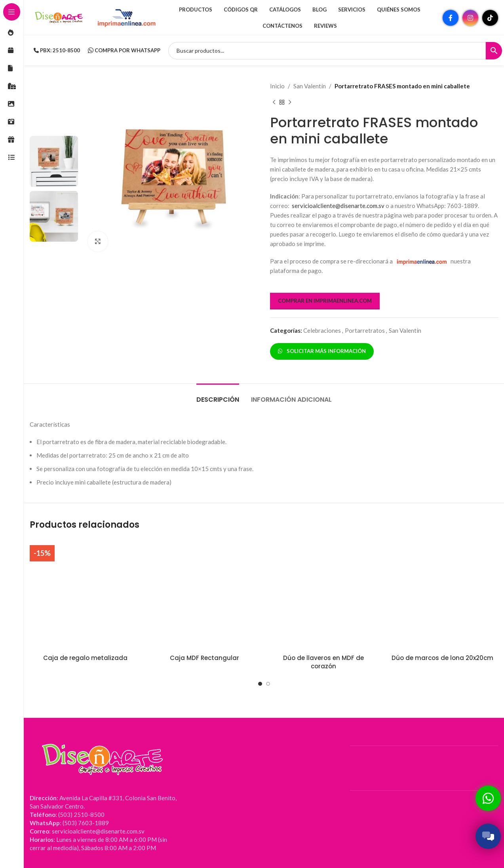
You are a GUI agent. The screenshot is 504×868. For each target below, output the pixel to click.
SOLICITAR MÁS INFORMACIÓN (322, 351)
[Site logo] (59, 17)
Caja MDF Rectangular (204, 658)
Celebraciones (322, 330)
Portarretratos (365, 330)
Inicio (277, 86)
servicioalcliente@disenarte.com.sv (338, 206)
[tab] (218, 396)
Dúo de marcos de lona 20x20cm (442, 658)
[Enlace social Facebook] (451, 18)
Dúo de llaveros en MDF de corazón (323, 662)
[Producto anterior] (274, 103)
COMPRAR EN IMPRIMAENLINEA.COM (325, 301)
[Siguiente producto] (290, 103)
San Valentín (310, 86)
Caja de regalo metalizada (85, 658)
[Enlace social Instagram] (470, 18)
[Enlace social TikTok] (490, 18)
